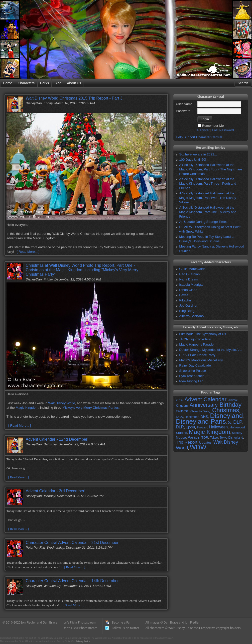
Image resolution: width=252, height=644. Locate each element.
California (182, 411)
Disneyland (226, 416)
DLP (238, 422)
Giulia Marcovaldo (192, 269)
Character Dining (200, 411)
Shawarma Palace (192, 371)
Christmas (226, 410)
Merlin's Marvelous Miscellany (201, 360)
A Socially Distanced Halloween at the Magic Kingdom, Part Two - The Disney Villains (208, 198)
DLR (180, 427)
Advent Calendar (205, 399)
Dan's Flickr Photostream (80, 628)
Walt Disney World (62, 403)
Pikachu (185, 300)
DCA (179, 417)
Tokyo (214, 438)
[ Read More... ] (28, 252)
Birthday (231, 405)
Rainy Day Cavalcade (195, 365)
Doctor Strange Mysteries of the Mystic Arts (211, 350)
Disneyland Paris (201, 421)
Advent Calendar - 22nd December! (57, 439)
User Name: (185, 104)
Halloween (218, 427)
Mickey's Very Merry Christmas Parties (90, 408)
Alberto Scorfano (191, 316)
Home (8, 83)
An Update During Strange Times (203, 222)
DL (229, 423)
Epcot (190, 427)
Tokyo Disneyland (231, 438)
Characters (26, 83)
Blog (58, 83)
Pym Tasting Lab (191, 381)
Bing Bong (187, 311)
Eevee (184, 295)
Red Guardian (189, 274)
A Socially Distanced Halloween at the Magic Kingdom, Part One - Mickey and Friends (208, 212)
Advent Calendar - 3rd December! (56, 491)
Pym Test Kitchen (192, 376)
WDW (198, 447)
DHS (204, 417)
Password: (184, 111)
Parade (193, 437)
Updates (205, 443)
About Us (74, 83)
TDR (205, 438)
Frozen (202, 427)
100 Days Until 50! (193, 160)
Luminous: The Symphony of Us (202, 334)
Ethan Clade (188, 290)
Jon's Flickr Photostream (79, 622)
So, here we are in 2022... (198, 154)
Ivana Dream (189, 279)
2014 (179, 400)
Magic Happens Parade (196, 344)
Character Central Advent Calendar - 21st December (72, 543)
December (191, 417)
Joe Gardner (188, 306)
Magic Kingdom (27, 408)
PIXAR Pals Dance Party (197, 355)
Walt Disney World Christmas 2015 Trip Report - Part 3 (74, 98)
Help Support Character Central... (200, 137)
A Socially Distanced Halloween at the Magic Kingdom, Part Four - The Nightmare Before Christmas (211, 169)
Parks (45, 83)
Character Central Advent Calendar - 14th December (72, 581)
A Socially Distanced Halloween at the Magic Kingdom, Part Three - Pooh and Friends (208, 184)
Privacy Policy (83, 641)
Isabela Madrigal (191, 285)
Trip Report (187, 442)
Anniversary (204, 405)
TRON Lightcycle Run (195, 339)
